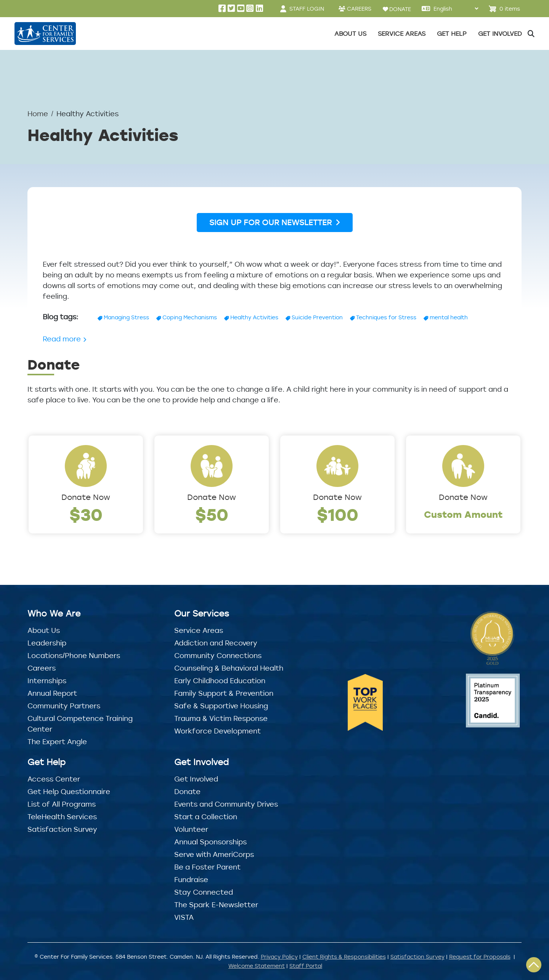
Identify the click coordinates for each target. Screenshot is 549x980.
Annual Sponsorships (210, 842)
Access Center (54, 779)
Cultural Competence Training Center (80, 724)
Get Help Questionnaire (69, 791)
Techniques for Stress (386, 317)
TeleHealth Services (62, 817)
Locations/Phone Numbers (74, 655)
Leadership (47, 643)
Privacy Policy (279, 957)
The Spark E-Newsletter (216, 905)
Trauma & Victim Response (221, 718)
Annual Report (52, 693)
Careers (42, 668)
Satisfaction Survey (62, 829)
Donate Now (86, 497)
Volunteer (191, 829)
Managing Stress (126, 317)
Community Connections (218, 655)
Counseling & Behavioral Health (229, 668)
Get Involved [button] (500, 34)
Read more (65, 339)
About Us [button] (350, 34)
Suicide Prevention (317, 317)
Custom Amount (463, 514)
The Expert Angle (57, 741)
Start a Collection (206, 817)
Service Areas (199, 630)
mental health (449, 317)
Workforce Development (218, 731)
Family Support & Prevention (224, 693)
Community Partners (64, 706)
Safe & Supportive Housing (221, 706)
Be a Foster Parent (207, 867)
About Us (44, 630)
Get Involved (196, 779)
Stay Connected (204, 892)
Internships (47, 681)
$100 (338, 514)
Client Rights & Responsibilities (344, 957)
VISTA (184, 917)
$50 (212, 514)
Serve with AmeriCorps (214, 854)
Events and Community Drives (226, 804)
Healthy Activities (254, 317)
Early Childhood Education (220, 681)
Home (38, 114)
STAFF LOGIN (307, 9)
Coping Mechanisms (190, 317)
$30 (86, 514)
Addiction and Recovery (216, 643)
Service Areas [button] (402, 34)
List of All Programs (62, 804)
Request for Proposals (480, 957)
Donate (187, 791)
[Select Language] (456, 9)
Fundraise (191, 879)
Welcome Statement (257, 966)
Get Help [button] (452, 34)
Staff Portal (306, 966)
